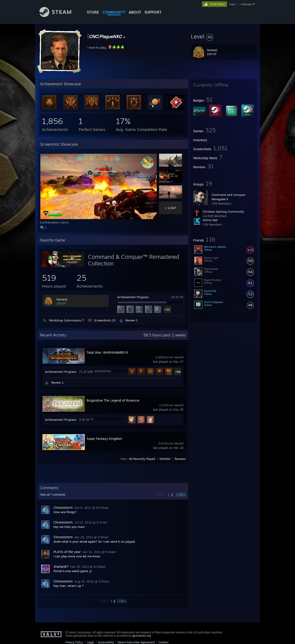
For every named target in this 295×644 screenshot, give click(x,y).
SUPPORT (153, 12)
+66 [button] (178, 372)
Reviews (180, 459)
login (232, 4)
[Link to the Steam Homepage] (59, 16)
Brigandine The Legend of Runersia (113, 400)
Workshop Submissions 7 (66, 320)
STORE (93, 12)
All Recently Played (142, 459)
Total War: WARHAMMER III (107, 352)
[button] (224, 36)
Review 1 (131, 320)
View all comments (53, 495)
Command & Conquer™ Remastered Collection (134, 260)
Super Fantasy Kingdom (104, 439)
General (62, 299)
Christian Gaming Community (223, 212)
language (246, 4)
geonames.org (142, 636)
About (135, 12)
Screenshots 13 (105, 320)
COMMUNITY (114, 12)
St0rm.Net (210, 220)
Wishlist (165, 459)
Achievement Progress (133, 297)
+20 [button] (167, 309)
